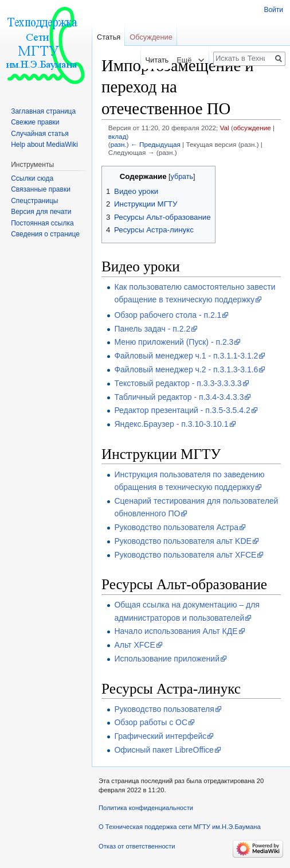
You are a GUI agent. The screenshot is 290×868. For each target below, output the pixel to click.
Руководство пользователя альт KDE (183, 541)
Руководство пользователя (164, 709)
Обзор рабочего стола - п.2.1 (168, 315)
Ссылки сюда (32, 178)
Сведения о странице (45, 234)
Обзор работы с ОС (151, 722)
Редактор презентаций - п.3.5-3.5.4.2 (182, 410)
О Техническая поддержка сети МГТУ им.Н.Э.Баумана (180, 827)
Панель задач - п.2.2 (152, 329)
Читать (153, 60)
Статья (109, 37)
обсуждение (252, 128)
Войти (273, 10)
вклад (117, 136)
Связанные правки (41, 189)
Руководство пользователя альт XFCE (185, 555)
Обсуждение (151, 37)
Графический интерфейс (160, 736)
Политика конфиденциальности (146, 808)
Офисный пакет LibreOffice (164, 750)
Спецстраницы (34, 201)
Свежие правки (35, 122)
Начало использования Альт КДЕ (176, 631)
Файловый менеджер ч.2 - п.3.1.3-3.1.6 (186, 369)
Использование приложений (167, 659)
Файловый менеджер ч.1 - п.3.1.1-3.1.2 (186, 356)
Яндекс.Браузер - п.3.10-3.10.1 (171, 424)
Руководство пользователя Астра (176, 527)
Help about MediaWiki (44, 145)
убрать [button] (182, 177)
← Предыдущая (156, 144)
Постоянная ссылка (42, 223)
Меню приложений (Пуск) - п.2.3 (174, 342)
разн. (119, 144)
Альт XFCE (134, 645)
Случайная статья (40, 134)
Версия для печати (41, 212)
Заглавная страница (43, 111)
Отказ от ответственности (137, 846)
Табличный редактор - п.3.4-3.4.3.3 (179, 397)
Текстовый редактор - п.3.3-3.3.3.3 (178, 383)
